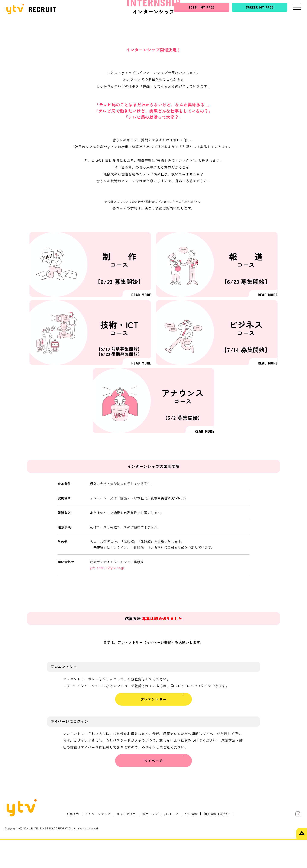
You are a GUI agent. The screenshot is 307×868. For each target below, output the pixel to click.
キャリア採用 (126, 841)
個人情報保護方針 (216, 841)
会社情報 (191, 841)
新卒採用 (73, 841)
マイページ (154, 788)
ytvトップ (171, 841)
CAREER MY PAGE (260, 7)
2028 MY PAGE (202, 7)
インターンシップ (98, 841)
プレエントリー (154, 727)
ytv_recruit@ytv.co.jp (107, 595)
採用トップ (150, 841)
